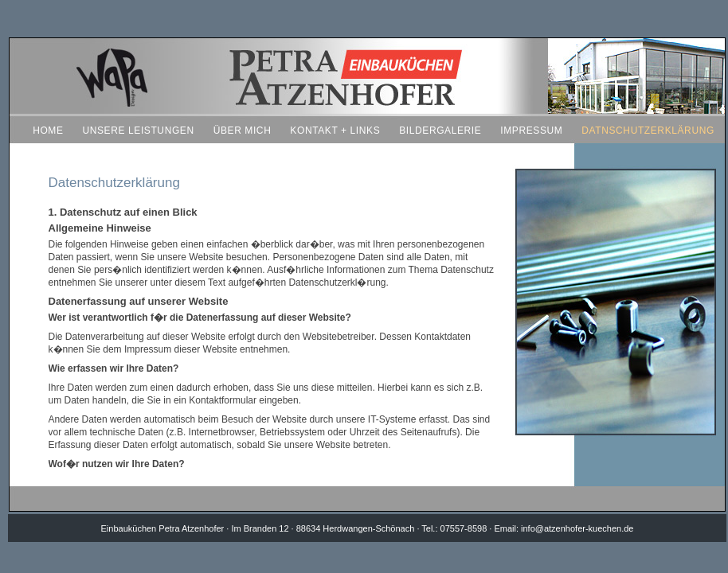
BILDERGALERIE (440, 131)
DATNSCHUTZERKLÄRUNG (648, 131)
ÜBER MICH (243, 131)
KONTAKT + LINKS (335, 131)
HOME (48, 131)
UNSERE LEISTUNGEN (138, 131)
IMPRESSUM (531, 131)
